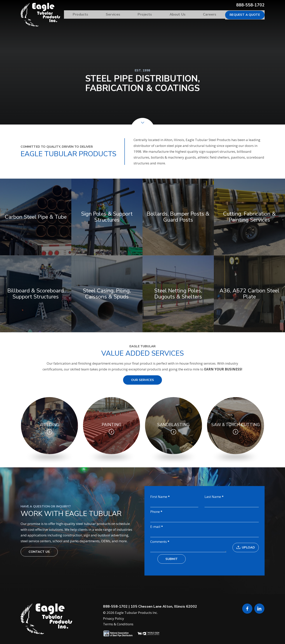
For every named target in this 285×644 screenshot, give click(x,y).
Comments (159, 542)
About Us (181, 15)
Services (121, 15)
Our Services (142, 380)
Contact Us (39, 552)
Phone (155, 512)
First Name (159, 497)
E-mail (155, 527)
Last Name (213, 497)
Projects (151, 15)
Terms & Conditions (118, 625)
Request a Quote (245, 15)
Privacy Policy (114, 619)
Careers (211, 15)
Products (91, 15)
